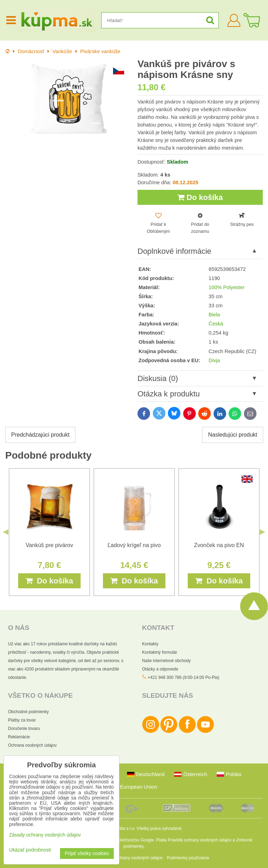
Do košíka (200, 197)
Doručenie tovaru (24, 729)
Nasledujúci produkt (233, 435)
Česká (216, 324)
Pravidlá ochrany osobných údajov (200, 840)
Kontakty (150, 644)
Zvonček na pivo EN (219, 545)
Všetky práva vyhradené (159, 828)
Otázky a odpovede (160, 669)
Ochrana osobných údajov (32, 745)
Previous (6, 532)
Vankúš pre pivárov (50, 545)
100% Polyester (227, 287)
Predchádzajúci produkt (40, 435)
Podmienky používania (188, 858)
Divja (214, 360)
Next (262, 532)
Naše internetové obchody (166, 661)
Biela (214, 315)
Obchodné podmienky (28, 712)
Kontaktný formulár (160, 652)
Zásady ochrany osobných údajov (131, 858)
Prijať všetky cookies (87, 853)
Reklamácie (19, 737)
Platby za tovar (22, 720)
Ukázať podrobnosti (30, 850)
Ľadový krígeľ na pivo (134, 545)
